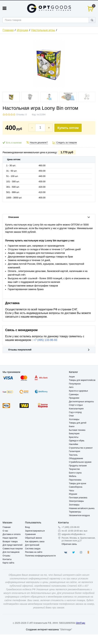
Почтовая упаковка (78, 498)
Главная (8, 30)
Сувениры (74, 394)
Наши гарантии (10, 538)
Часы (71, 491)
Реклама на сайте (34, 552)
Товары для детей (78, 423)
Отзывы (6, 556)
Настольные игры (43, 30)
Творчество (74, 469)
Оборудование (76, 458)
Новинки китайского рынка (82, 508)
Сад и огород (75, 412)
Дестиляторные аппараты (81, 402)
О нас (5, 531)
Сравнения (30, 534)
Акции (72, 377)
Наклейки (74, 444)
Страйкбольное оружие (80, 462)
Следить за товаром (67, 143)
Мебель (73, 476)
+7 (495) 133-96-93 (45, 340)
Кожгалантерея (76, 409)
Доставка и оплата (12, 534)
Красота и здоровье (78, 391)
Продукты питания (78, 466)
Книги (72, 426)
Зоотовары (74, 505)
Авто (71, 387)
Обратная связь (69, 544)
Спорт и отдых (76, 405)
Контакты (7, 559)
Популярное (75, 384)
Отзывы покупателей (49, 350)
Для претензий (32, 545)
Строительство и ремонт (81, 448)
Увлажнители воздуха (79, 515)
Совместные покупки (13, 549)
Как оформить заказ (35, 542)
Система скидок (33, 549)
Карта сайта (8, 563)
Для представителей (13, 545)
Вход (27, 527)
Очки (71, 416)
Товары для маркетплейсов (82, 380)
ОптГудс (80, 623)
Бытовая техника (77, 430)
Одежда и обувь (77, 441)
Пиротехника (75, 480)
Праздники (74, 398)
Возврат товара (10, 542)
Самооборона (76, 487)
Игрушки (22, 30)
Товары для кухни (78, 483)
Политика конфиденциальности (40, 556)
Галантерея (75, 451)
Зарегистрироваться (35, 531)
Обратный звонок (33, 538)
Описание (49, 217)
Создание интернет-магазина (42, 629)
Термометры (75, 512)
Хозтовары (74, 419)
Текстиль (73, 455)
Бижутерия (74, 434)
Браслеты (74, 437)
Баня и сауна (75, 473)
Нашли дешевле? (39, 143)
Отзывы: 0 (21, 115)
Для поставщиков (11, 552)
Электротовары (76, 501)
